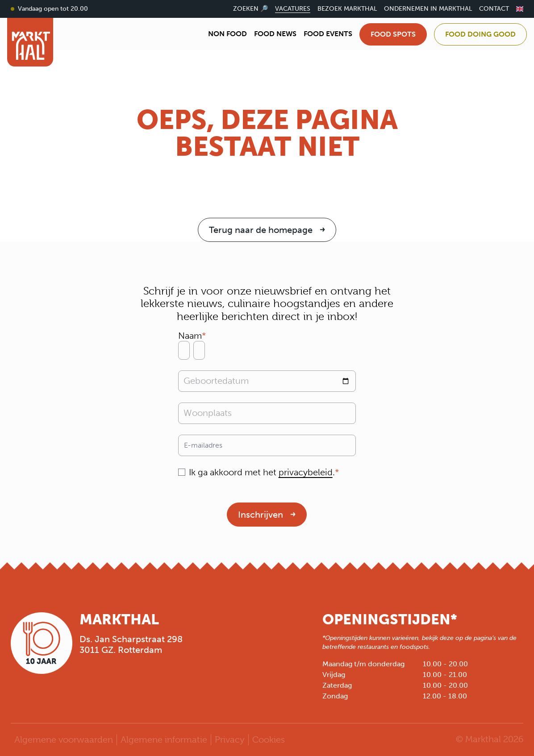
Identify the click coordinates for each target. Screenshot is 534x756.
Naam (190, 336)
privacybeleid (306, 472)
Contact (494, 9)
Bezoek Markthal (347, 9)
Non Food (227, 34)
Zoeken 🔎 (250, 9)
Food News (275, 34)
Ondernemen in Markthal (428, 9)
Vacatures (293, 9)
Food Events (328, 34)
